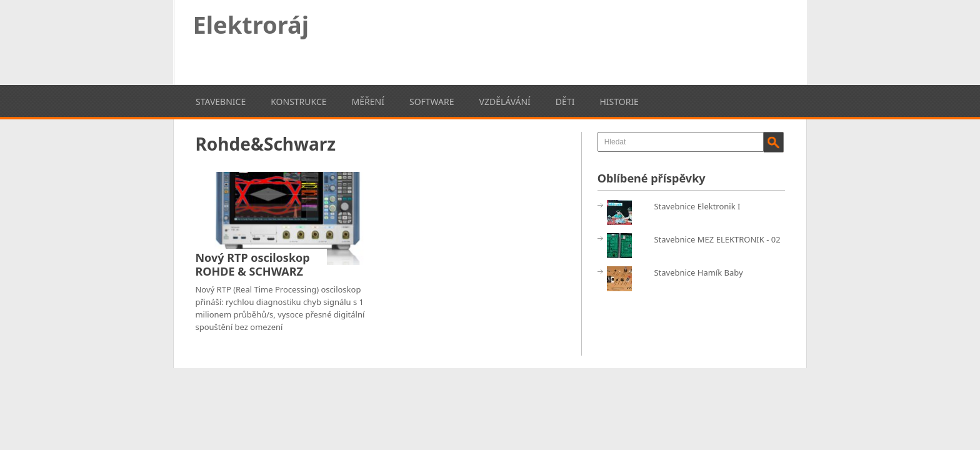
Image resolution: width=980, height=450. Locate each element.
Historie (619, 102)
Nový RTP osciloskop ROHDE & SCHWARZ (252, 264)
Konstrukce (298, 102)
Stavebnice (221, 102)
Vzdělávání (505, 102)
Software (432, 102)
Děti (565, 102)
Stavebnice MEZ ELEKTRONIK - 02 (717, 239)
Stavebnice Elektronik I (697, 206)
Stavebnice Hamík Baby (698, 272)
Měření (368, 102)
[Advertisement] (557, 41)
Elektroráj (251, 24)
